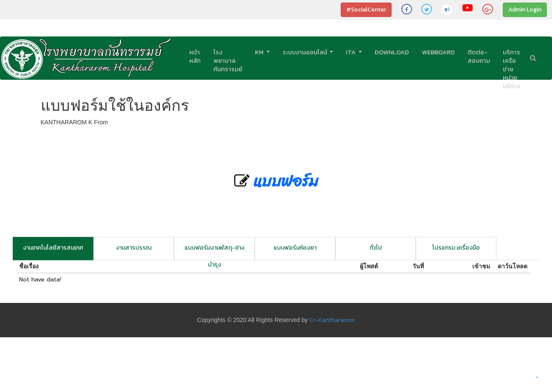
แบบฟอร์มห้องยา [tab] (295, 251)
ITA (351, 52)
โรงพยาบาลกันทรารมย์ (228, 61)
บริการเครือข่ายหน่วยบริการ (511, 69)
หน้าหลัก (195, 56)
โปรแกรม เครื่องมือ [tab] (456, 251)
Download (392, 52)
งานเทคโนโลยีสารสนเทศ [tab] (53, 251)
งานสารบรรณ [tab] (134, 251)
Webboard (438, 52)
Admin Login (525, 10)
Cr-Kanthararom (332, 320)
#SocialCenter (366, 10)
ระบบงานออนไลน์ (305, 52)
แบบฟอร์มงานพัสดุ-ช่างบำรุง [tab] (214, 255)
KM (260, 52)
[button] (537, 377)
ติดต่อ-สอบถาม (479, 56)
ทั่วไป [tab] (376, 251)
